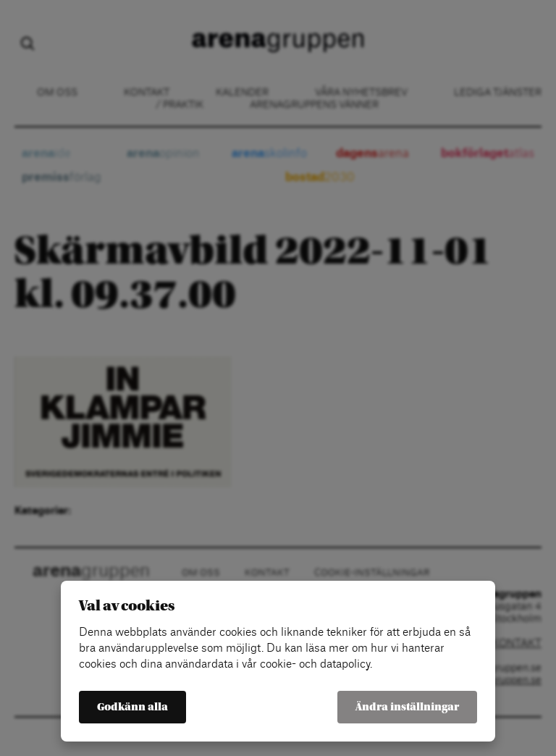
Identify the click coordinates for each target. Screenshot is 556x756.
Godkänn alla (132, 707)
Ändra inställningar (407, 707)
